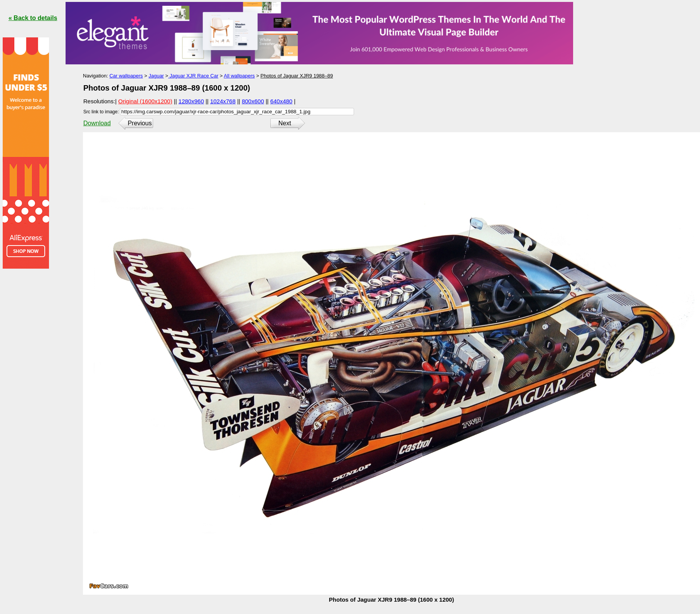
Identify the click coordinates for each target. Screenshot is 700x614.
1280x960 (191, 101)
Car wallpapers (126, 76)
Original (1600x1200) (145, 101)
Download (97, 123)
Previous (140, 123)
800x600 (253, 101)
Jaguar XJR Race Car (193, 76)
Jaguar (156, 76)
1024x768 (223, 101)
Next (285, 123)
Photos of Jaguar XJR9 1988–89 (297, 76)
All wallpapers (239, 76)
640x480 (282, 101)
